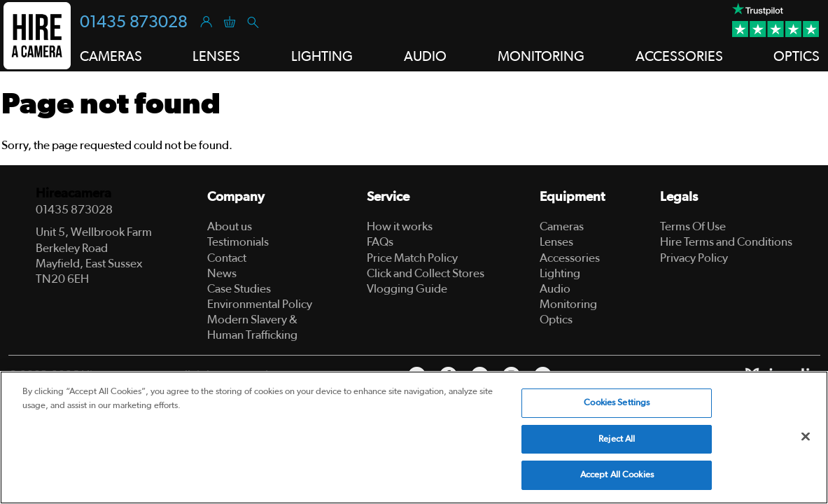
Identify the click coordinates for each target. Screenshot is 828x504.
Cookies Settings (617, 403)
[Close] (806, 437)
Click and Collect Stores (426, 273)
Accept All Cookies (617, 475)
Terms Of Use (693, 226)
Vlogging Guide (407, 289)
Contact (227, 258)
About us (230, 226)
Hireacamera (73, 194)
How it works (400, 226)
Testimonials (238, 242)
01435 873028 (134, 22)
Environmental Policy (260, 304)
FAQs (380, 242)
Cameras (562, 226)
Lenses (556, 242)
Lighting (560, 273)
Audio (555, 289)
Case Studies (239, 289)
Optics (556, 320)
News (222, 273)
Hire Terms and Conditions (726, 242)
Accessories (570, 258)
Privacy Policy (694, 258)
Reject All (617, 439)
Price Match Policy (412, 258)
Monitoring (568, 304)
